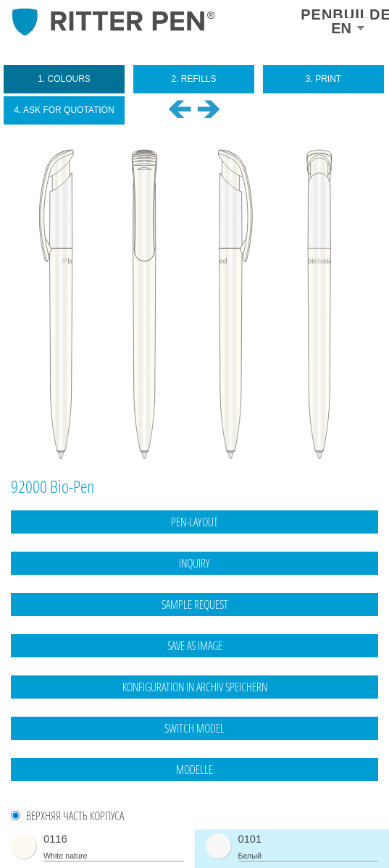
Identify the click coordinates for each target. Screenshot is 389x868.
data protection (350, 835)
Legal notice (290, 835)
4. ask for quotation (64, 110)
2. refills (193, 79)
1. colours (64, 79)
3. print (323, 79)
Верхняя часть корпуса (75, 816)
